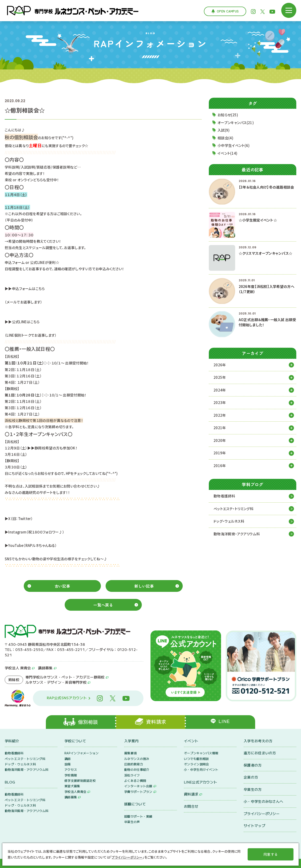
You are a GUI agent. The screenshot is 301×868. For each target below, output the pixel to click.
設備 (68, 764)
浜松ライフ (132, 775)
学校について (75, 741)
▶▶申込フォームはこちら (25, 289)
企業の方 (251, 777)
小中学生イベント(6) (234, 145)
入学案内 (131, 741)
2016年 (220, 466)
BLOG (10, 782)
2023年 (220, 402)
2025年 (220, 377)
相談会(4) (225, 138)
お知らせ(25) (228, 115)
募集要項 (130, 753)
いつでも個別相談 (196, 759)
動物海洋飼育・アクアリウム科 (237, 534)
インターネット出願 (138, 786)
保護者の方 (253, 765)
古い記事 (62, 586)
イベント (191, 741)
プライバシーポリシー (262, 813)
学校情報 (71, 775)
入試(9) (224, 130)
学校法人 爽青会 (18, 668)
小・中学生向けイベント (201, 769)
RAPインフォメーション (82, 753)
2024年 (220, 390)
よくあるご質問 (135, 781)
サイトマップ (254, 826)
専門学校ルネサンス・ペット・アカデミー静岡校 (65, 677)
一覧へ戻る (103, 605)
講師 (68, 759)
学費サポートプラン (138, 792)
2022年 (220, 415)
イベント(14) (227, 153)
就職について (135, 804)
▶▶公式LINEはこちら (22, 322)
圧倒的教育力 (134, 764)
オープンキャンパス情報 (201, 753)
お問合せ (191, 806)
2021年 (220, 428)
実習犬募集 (72, 786)
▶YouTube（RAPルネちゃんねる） (31, 545)
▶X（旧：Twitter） (19, 519)
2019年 (220, 453)
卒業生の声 (132, 822)
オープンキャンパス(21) (236, 123)
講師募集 (45, 668)
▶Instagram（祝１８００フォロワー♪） (35, 532)
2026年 (220, 365)
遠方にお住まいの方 (260, 753)
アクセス (71, 769)
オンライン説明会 (196, 764)
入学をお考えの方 (258, 741)
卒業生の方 (253, 789)
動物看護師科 (224, 496)
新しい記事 (144, 586)
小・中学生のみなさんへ (263, 801)
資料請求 (191, 794)
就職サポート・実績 (138, 816)
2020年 (220, 440)
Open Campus (228, 11)
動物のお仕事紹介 (137, 769)
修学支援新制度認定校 (80, 781)
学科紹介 (12, 741)
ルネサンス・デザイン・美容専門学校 (56, 682)
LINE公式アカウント (200, 782)
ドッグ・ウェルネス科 (229, 521)
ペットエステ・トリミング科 (234, 509)
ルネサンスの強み (137, 759)
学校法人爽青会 (75, 792)
